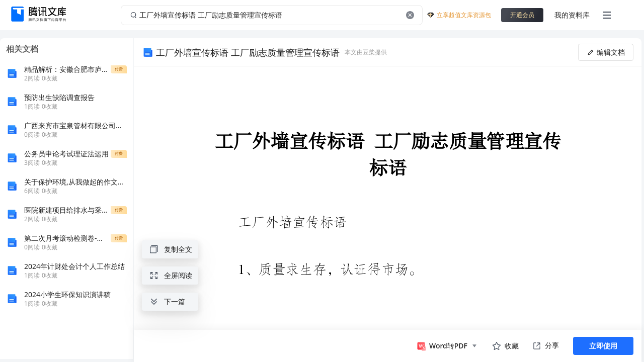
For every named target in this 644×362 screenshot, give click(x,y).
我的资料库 (572, 15)
